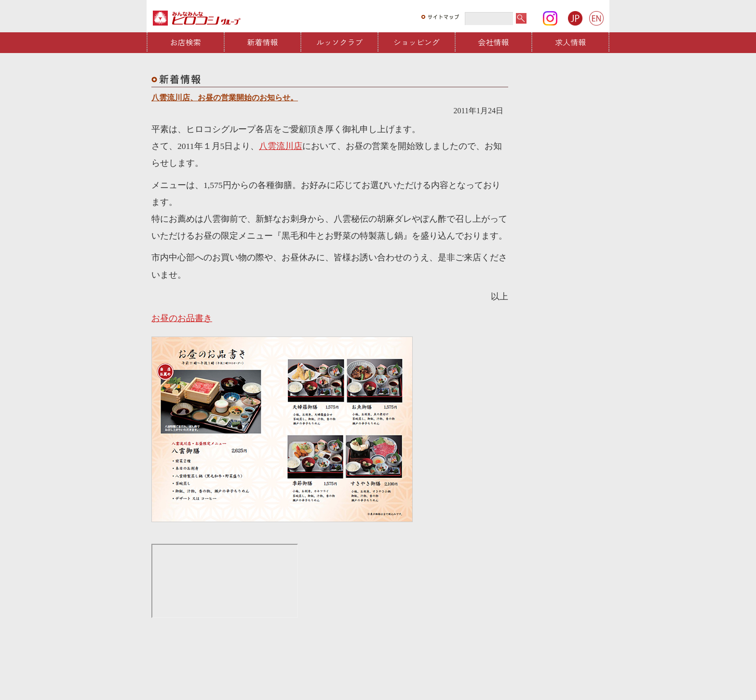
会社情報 (494, 42)
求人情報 (570, 42)
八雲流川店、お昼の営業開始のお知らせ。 (225, 98)
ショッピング (417, 42)
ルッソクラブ (339, 42)
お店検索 (186, 42)
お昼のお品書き (182, 318)
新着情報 (263, 42)
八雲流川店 (281, 146)
